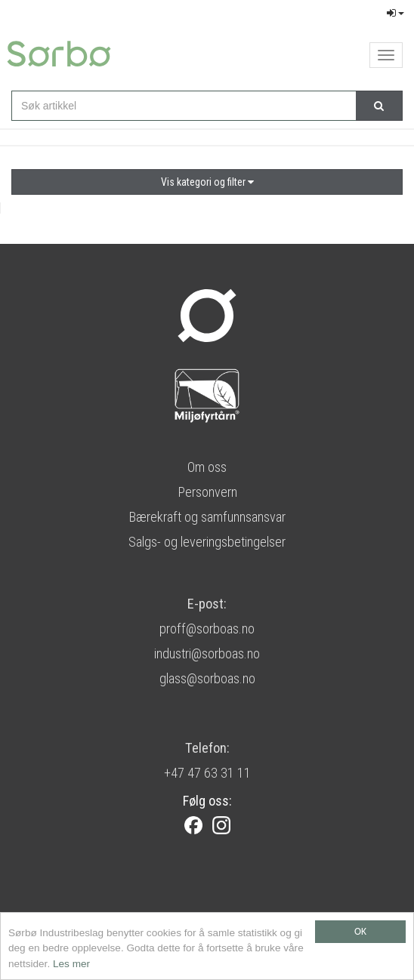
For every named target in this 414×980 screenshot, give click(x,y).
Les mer (71, 965)
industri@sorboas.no (207, 653)
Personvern (207, 492)
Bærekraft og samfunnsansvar (207, 517)
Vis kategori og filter (207, 182)
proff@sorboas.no (207, 629)
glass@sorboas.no (207, 678)
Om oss (207, 467)
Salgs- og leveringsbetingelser (207, 542)
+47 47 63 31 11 (207, 773)
